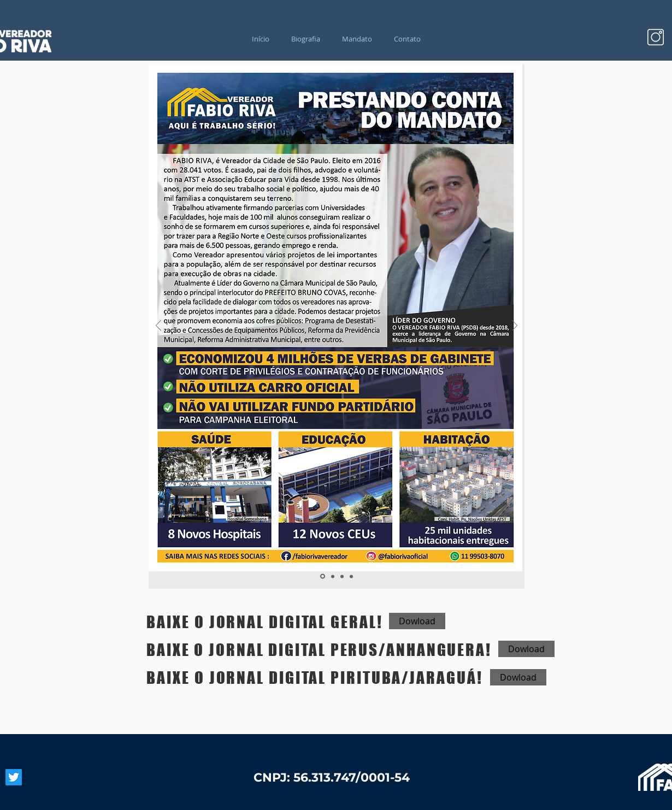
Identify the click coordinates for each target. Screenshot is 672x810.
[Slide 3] (342, 576)
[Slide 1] (323, 577)
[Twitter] (14, 777)
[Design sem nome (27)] (656, 37)
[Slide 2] (333, 576)
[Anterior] (158, 326)
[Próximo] (515, 326)
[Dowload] (417, 621)
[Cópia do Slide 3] (351, 576)
